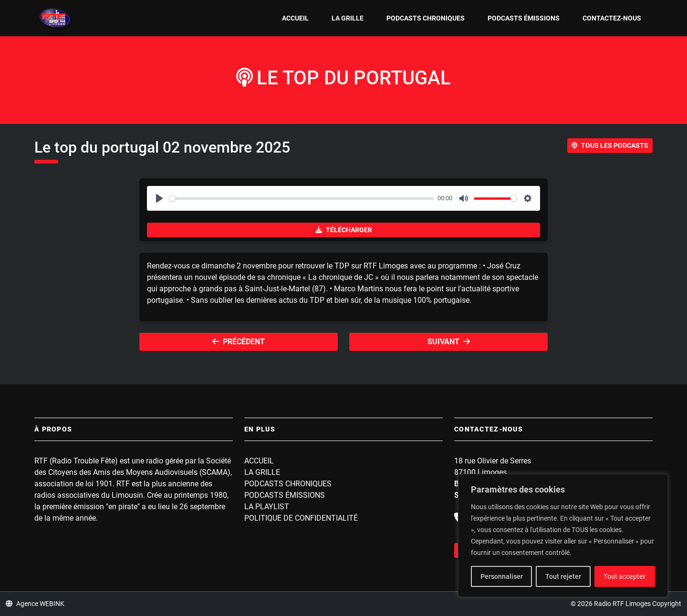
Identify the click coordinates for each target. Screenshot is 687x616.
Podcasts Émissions (524, 18)
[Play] (159, 198)
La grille (348, 18)
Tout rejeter (563, 576)
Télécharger (344, 230)
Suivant (449, 342)
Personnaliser (502, 576)
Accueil (295, 18)
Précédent (239, 342)
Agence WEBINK (35, 604)
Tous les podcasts (610, 145)
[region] (563, 535)
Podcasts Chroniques (426, 18)
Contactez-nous (612, 18)
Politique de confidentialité (301, 518)
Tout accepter (625, 576)
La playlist (267, 507)
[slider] (302, 199)
